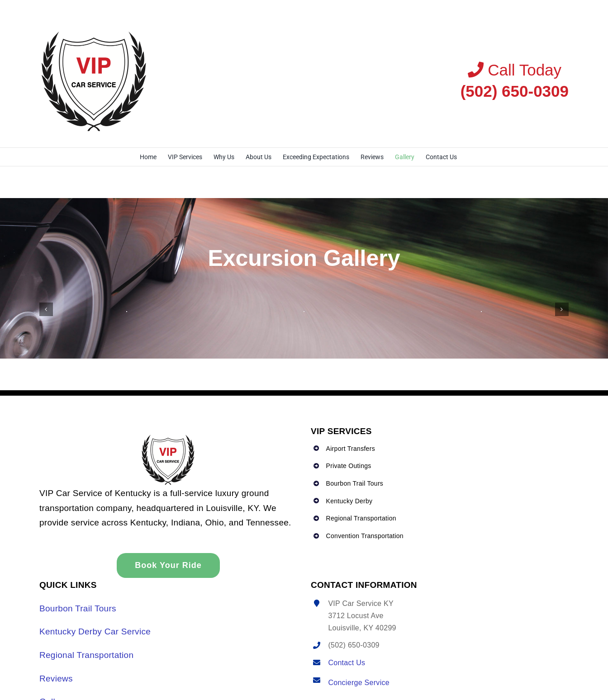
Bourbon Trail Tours (78, 608)
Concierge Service (359, 683)
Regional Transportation (86, 655)
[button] (46, 309)
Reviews (56, 679)
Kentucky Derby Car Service (95, 631)
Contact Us (347, 663)
